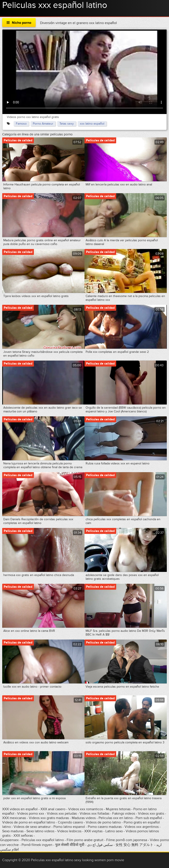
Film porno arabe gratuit (85, 840)
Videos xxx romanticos (86, 809)
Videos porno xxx (31, 814)
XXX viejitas (93, 831)
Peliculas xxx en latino (116, 818)
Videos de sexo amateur (32, 827)
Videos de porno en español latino (29, 822)
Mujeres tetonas (118, 809)
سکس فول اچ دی (100, 845)
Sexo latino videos (40, 831)
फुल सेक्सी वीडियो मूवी (70, 845)
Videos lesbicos (69, 831)
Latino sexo (114, 831)
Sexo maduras (13, 831)
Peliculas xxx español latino (43, 840)
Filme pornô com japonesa (127, 840)
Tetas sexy (67, 124)
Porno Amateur (43, 124)
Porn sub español (149, 818)
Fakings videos (124, 814)
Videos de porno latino (103, 822)
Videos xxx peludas (62, 814)
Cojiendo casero (70, 822)
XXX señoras (23, 836)
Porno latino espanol (69, 827)
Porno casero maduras (105, 827)
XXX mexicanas (14, 818)
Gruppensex (9, 840)
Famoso (21, 124)
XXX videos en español (20, 809)
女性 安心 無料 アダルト (134, 845)
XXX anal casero (53, 809)
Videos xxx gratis (151, 814)
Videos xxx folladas (95, 814)
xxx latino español (92, 124)
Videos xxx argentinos (142, 827)
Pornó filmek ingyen (37, 845)
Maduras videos (84, 818)
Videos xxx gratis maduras (49, 818)
